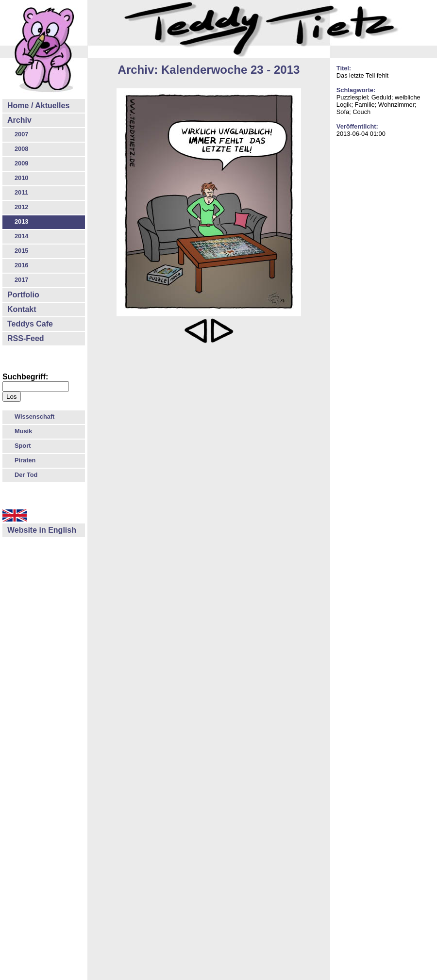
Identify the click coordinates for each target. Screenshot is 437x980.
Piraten (25, 460)
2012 (21, 207)
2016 (21, 265)
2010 (21, 178)
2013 (21, 221)
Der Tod (26, 475)
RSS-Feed (26, 338)
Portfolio (23, 295)
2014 (21, 236)
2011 (21, 192)
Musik (23, 431)
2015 (21, 251)
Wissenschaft (34, 416)
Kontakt (22, 309)
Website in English (42, 530)
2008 (21, 149)
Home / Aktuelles (38, 106)
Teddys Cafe (30, 324)
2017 (21, 280)
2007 (21, 134)
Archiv (19, 120)
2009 (21, 163)
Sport (23, 446)
